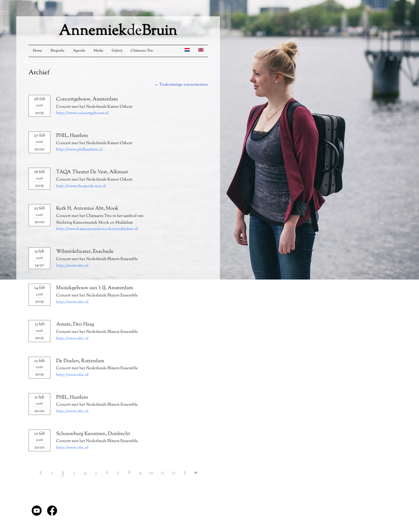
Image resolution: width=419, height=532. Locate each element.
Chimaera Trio (142, 51)
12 (173, 473)
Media (98, 51)
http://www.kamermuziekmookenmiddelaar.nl (97, 229)
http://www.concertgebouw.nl (82, 113)
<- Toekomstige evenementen (181, 85)
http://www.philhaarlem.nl (79, 150)
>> (196, 473)
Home (38, 51)
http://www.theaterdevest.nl (81, 186)
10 (151, 473)
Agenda (79, 51)
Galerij (117, 51)
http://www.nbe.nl (72, 266)
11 (162, 473)
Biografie (58, 51)
